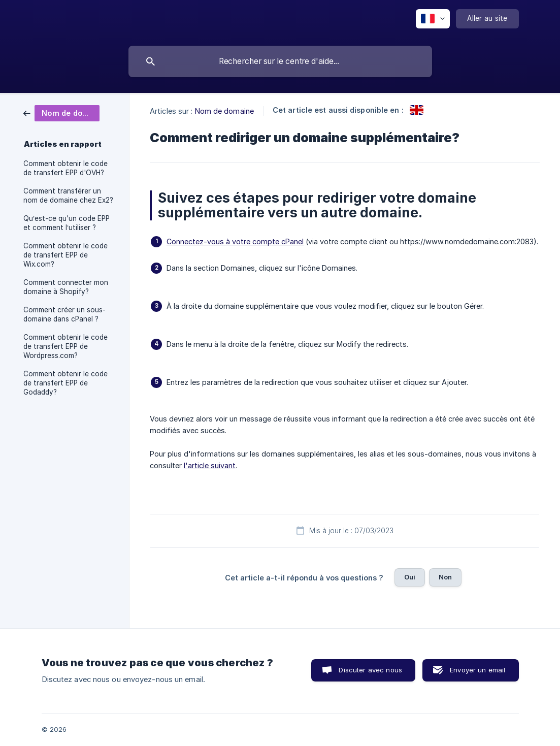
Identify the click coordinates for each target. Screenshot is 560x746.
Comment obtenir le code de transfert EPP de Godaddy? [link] (65, 383)
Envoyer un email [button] (477, 670)
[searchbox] (280, 61)
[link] (61, 112)
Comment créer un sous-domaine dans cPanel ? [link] (64, 314)
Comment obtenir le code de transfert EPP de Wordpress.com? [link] (65, 346)
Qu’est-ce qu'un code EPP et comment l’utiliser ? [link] (67, 223)
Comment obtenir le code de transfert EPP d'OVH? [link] (65, 168)
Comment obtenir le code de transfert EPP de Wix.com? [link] (65, 255)
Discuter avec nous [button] (370, 670)
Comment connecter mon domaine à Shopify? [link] (66, 287)
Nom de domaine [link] (224, 111)
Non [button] (445, 577)
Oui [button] (410, 577)
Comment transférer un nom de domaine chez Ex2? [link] (68, 196)
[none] (433, 19)
